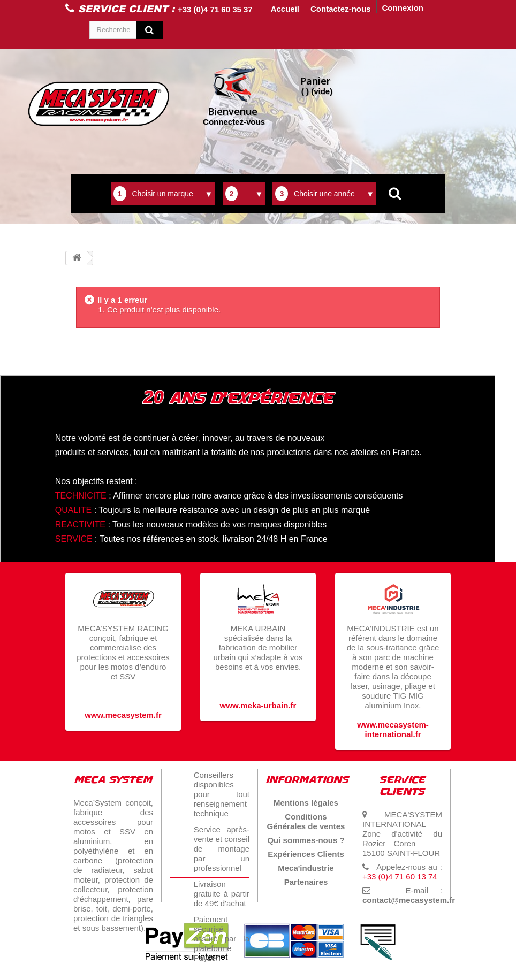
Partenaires (306, 882)
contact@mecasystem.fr (409, 900)
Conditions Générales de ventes (306, 821)
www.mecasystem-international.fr (393, 729)
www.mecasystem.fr (123, 715)
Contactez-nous (341, 9)
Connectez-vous (234, 96)
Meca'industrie (306, 868)
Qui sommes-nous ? (306, 840)
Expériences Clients (306, 854)
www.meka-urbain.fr (258, 705)
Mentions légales (306, 803)
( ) (317, 85)
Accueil (285, 9)
